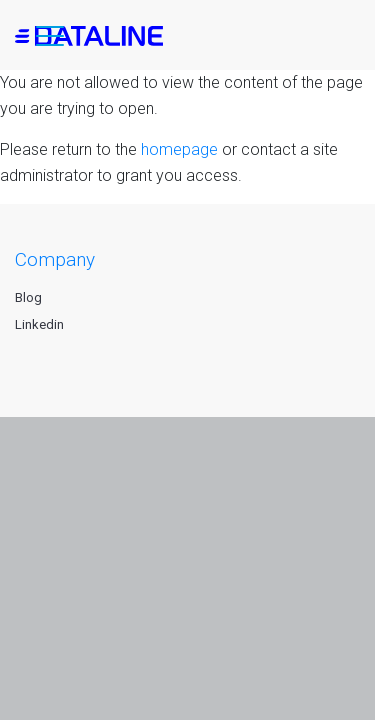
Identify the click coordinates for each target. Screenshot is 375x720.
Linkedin (39, 324)
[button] (50, 40)
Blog (28, 297)
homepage (179, 149)
